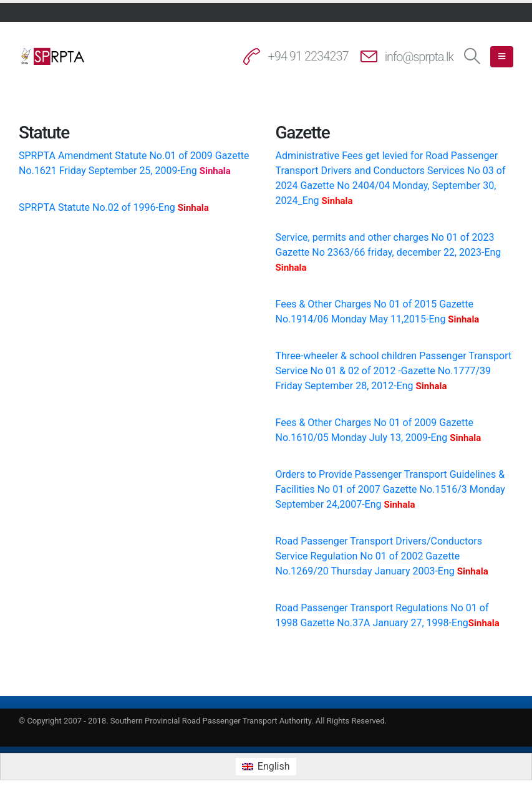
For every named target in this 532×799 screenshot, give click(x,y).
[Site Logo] (53, 56)
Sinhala (215, 171)
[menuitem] (266, 767)
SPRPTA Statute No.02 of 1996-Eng (98, 207)
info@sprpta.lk (419, 57)
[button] (472, 56)
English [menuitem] (274, 766)
